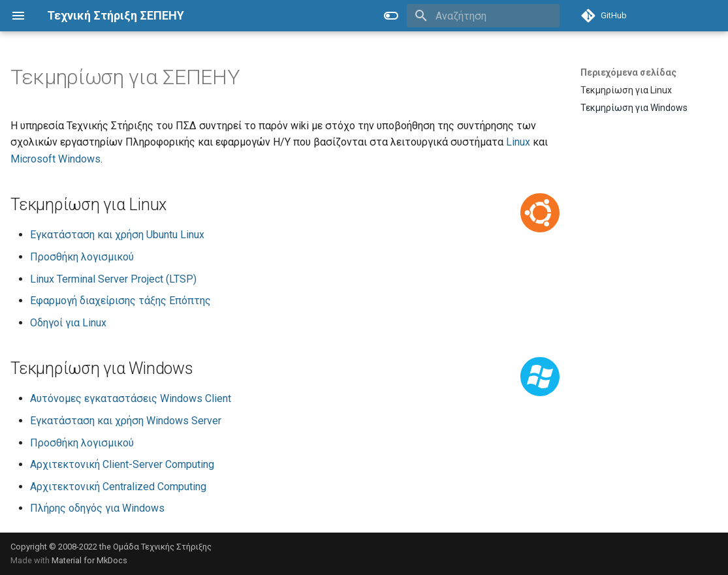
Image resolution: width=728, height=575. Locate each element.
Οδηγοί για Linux (68, 323)
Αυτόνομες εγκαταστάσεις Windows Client (131, 398)
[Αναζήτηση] (483, 16)
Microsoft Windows (55, 159)
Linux (518, 142)
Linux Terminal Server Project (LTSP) (113, 279)
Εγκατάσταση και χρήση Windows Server (126, 421)
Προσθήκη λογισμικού (82, 257)
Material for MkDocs (89, 560)
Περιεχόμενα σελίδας (628, 72)
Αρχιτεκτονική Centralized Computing (118, 487)
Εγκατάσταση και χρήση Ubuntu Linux (117, 235)
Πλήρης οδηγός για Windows (97, 508)
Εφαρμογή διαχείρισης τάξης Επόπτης (120, 301)
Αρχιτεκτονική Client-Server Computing (122, 464)
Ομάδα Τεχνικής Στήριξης (162, 547)
